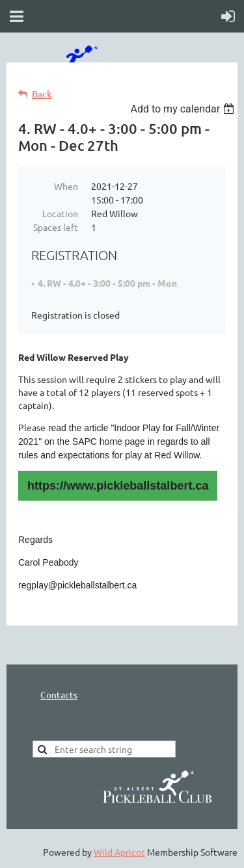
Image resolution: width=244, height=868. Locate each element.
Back (42, 94)
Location (60, 213)
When (66, 186)
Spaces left (56, 227)
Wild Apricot (119, 852)
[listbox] (184, 109)
